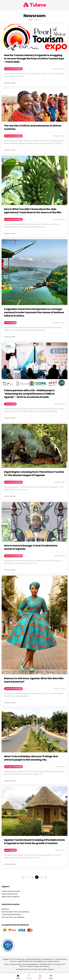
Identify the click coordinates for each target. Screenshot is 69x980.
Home (30, 20)
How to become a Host (10, 894)
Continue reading (10, 83)
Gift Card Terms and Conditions (13, 917)
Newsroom (5, 909)
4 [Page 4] (41, 877)
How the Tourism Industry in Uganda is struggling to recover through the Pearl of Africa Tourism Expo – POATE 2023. (34, 59)
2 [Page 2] (32, 877)
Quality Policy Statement (11, 897)
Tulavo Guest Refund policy (11, 914)
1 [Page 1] (28, 877)
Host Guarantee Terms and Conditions (15, 912)
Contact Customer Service (11, 891)
